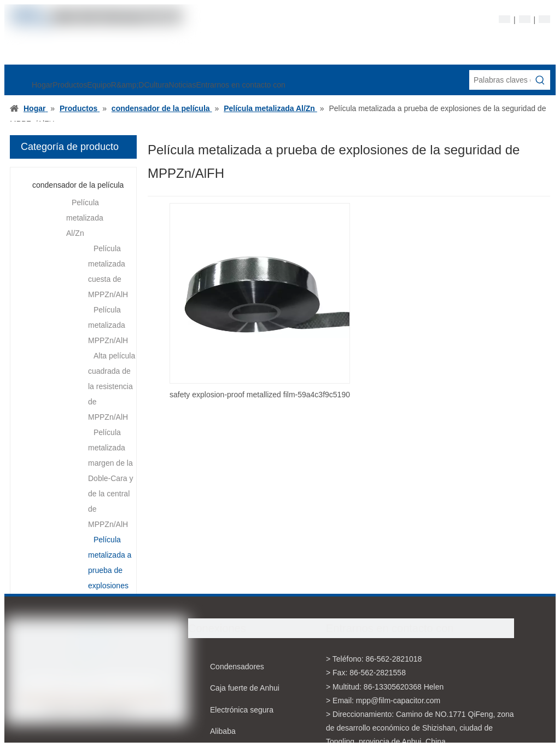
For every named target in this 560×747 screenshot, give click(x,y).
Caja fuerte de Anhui (245, 688)
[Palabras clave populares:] (540, 80)
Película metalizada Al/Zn (85, 218)
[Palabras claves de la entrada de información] (500, 80)
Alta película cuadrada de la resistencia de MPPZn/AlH (112, 386)
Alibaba (223, 731)
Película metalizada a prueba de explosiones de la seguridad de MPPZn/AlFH (110, 586)
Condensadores (237, 667)
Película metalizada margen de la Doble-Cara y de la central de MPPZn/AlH (110, 478)
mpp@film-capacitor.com (398, 700)
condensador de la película (78, 185)
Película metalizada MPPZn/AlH (108, 325)
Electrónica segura (242, 710)
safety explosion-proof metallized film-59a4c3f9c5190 (260, 395)
